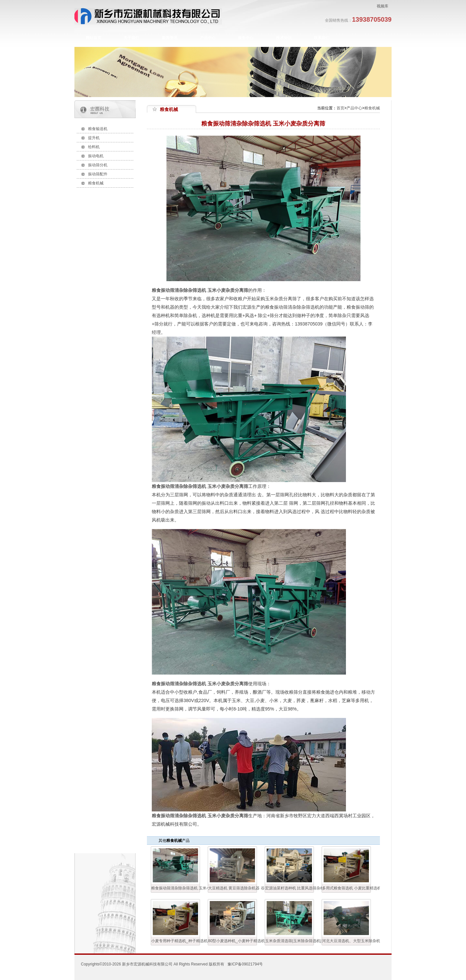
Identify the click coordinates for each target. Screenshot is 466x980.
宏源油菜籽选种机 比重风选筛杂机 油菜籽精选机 (289, 888)
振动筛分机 (98, 165)
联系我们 (322, 38)
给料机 (94, 147)
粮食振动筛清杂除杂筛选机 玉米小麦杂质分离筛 (175, 888)
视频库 (383, 6)
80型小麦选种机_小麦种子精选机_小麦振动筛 (232, 941)
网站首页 (94, 38)
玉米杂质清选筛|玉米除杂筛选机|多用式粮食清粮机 (289, 941)
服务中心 (246, 38)
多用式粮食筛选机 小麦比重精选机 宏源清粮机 (346, 888)
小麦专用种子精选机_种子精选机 (175, 941)
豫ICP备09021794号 (245, 964)
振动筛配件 (98, 174)
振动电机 (96, 156)
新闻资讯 (170, 38)
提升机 (94, 138)
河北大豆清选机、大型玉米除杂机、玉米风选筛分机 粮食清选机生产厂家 (346, 941)
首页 (340, 108)
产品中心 (208, 38)
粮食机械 (96, 183)
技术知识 (284, 38)
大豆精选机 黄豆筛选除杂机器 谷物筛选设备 (232, 888)
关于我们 (131, 38)
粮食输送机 (98, 129)
